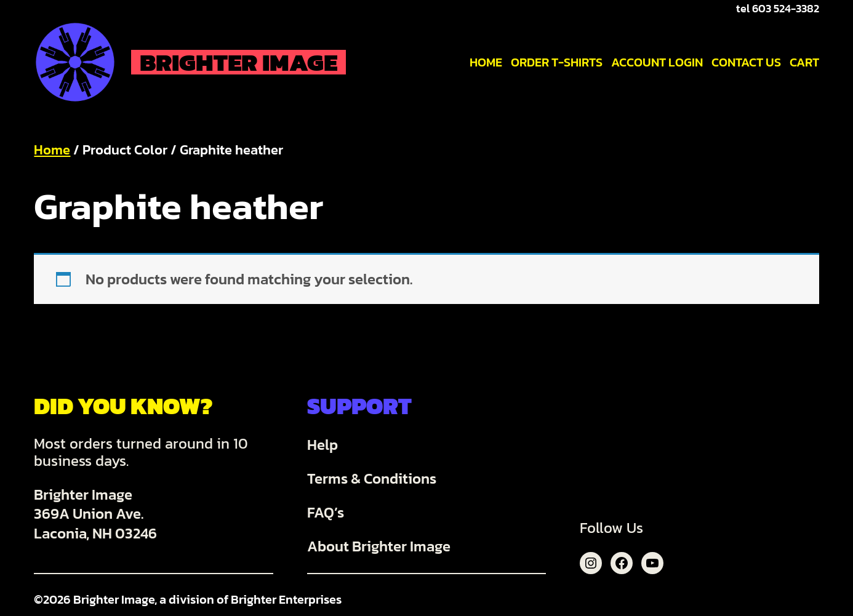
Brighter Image (238, 62)
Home (52, 150)
